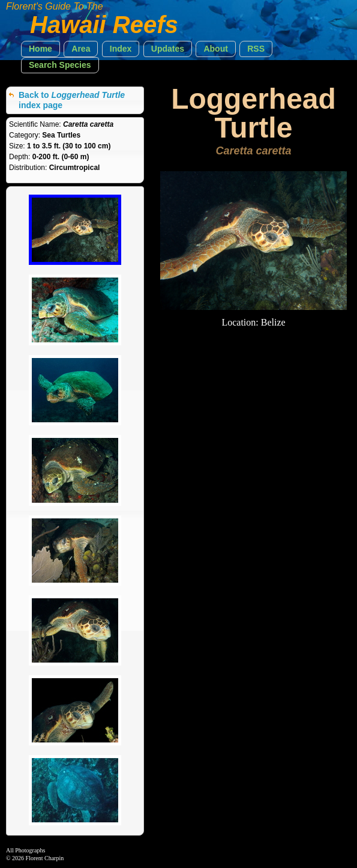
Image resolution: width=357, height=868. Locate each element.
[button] (40, 49)
